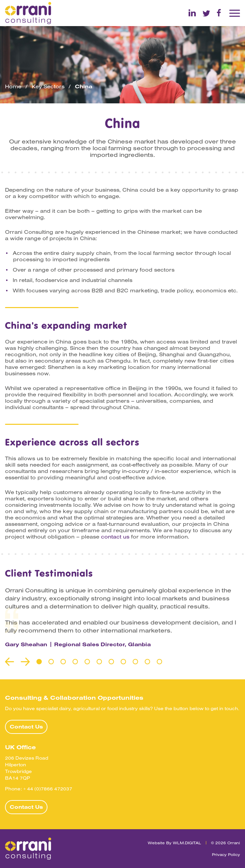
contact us (115, 537)
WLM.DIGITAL (187, 842)
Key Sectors (48, 86)
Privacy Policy (226, 854)
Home (13, 86)
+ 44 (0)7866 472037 (48, 789)
